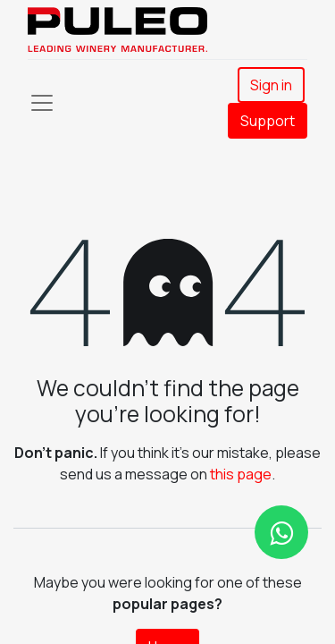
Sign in (271, 85)
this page (241, 474)
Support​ (268, 121)
